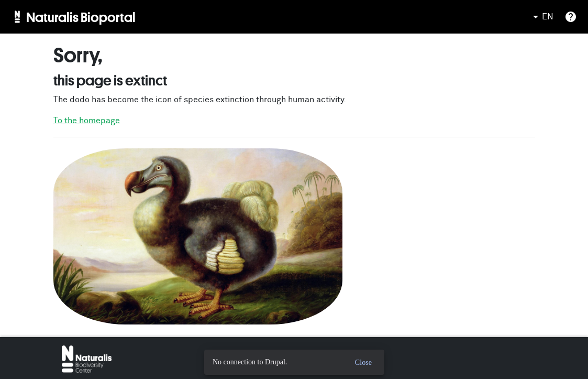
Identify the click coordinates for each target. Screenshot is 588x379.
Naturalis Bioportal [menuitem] (81, 17)
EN (541, 17)
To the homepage (87, 121)
